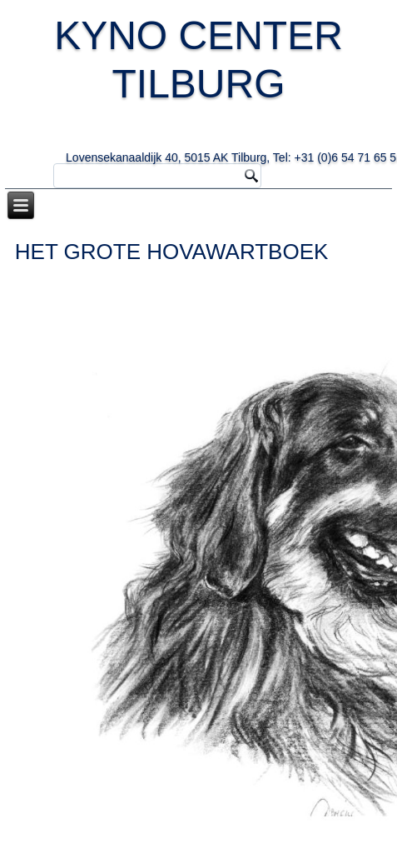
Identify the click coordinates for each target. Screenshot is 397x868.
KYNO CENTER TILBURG (216, 85)
